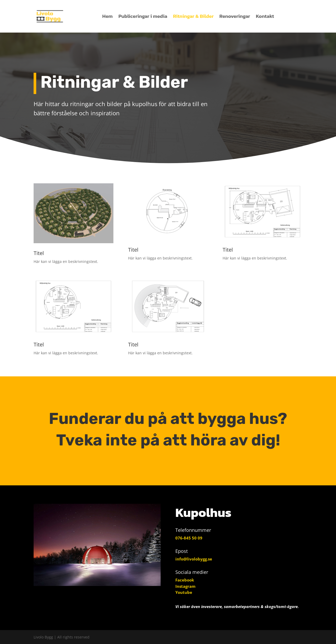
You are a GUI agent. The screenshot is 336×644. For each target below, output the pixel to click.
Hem (108, 16)
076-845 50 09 (189, 538)
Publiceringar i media (143, 16)
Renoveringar (235, 16)
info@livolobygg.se (194, 559)
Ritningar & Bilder (193, 16)
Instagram (185, 586)
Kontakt (265, 16)
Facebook (185, 580)
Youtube (184, 592)
